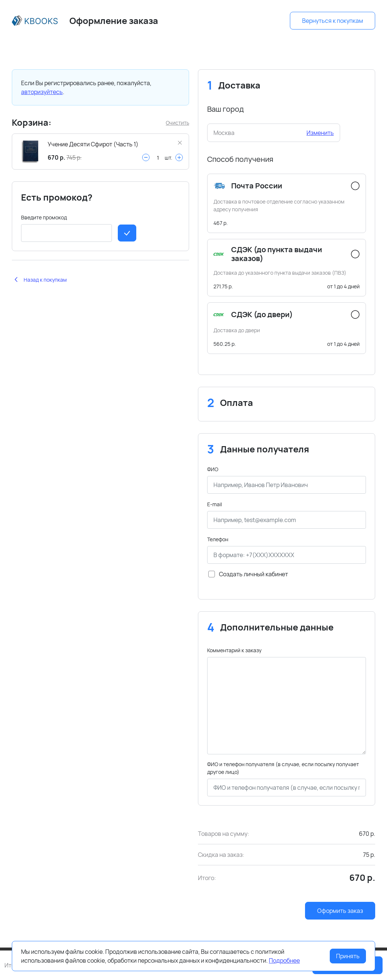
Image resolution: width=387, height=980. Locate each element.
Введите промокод (44, 217)
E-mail (215, 504)
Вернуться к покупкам (333, 21)
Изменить (320, 133)
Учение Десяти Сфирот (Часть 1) (93, 144)
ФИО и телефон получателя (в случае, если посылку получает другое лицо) (283, 768)
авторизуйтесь (42, 92)
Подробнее (284, 960)
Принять (348, 956)
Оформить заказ (340, 911)
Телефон (218, 539)
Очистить (177, 123)
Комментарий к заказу (234, 650)
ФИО (213, 469)
